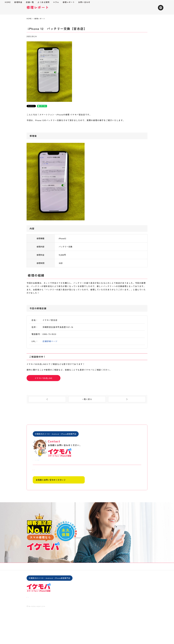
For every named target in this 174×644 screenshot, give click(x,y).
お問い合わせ (114, 11)
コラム (85, 11)
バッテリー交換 (46, 52)
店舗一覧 (59, 11)
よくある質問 (73, 11)
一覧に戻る (87, 415)
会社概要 (100, 591)
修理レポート (98, 11)
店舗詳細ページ (50, 356)
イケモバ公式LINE (44, 393)
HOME (37, 11)
